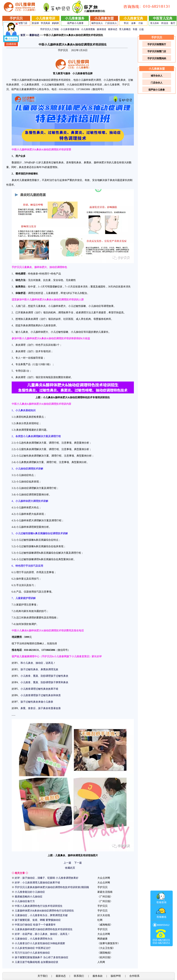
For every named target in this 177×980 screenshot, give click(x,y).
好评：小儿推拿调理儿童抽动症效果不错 (37, 883)
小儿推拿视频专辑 (70, 29)
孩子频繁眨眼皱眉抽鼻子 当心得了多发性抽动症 (42, 957)
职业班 (35, 23)
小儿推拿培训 (45, 18)
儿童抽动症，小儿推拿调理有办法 (34, 939)
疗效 (141, 23)
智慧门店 (23, 23)
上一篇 (67, 863)
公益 (141, 29)
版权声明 (116, 976)
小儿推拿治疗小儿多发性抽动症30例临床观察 (40, 943)
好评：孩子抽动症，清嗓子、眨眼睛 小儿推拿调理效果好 (47, 878)
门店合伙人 (111, 23)
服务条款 (98, 976)
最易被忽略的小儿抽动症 (29, 897)
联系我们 (79, 976)
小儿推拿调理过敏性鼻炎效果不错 (39, 689)
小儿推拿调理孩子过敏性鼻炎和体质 (41, 695)
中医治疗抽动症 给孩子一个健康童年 (35, 925)
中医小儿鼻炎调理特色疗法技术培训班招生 (39, 906)
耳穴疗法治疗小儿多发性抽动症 (32, 953)
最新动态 (113, 29)
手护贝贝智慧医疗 (157, 44)
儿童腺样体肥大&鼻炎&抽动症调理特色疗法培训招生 (44, 911)
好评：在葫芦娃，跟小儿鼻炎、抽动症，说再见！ (42, 934)
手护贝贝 (16, 18)
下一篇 (78, 863)
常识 (126, 23)
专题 (135, 29)
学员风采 (45, 23)
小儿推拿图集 (88, 29)
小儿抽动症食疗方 (25, 901)
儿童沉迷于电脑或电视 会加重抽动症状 (36, 962)
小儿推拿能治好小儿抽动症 (30, 892)
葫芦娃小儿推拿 (75, 23)
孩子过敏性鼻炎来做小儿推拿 (37, 702)
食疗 (173, 23)
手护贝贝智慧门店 (157, 51)
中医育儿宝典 (163, 18)
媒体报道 (102, 29)
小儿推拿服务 (75, 18)
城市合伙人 (97, 23)
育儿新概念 (125, 29)
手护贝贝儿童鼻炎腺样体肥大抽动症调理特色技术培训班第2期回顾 (52, 887)
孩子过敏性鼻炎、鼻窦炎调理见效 (39, 669)
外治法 (165, 23)
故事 (134, 23)
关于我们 (43, 976)
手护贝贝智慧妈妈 (157, 58)
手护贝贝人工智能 (49, 29)
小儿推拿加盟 (104, 18)
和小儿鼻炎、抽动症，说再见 (37, 663)
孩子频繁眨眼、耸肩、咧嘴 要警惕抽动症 (38, 920)
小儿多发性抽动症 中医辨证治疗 (33, 948)
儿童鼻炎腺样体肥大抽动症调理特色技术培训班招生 (44, 929)
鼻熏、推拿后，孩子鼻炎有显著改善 (41, 708)
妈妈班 (55, 23)
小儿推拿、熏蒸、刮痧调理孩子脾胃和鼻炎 (44, 682)
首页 (23, 35)
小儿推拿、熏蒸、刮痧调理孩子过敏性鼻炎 (44, 676)
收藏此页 (70, 868)
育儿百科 (155, 23)
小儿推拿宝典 (133, 18)
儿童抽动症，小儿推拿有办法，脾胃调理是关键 (41, 915)
